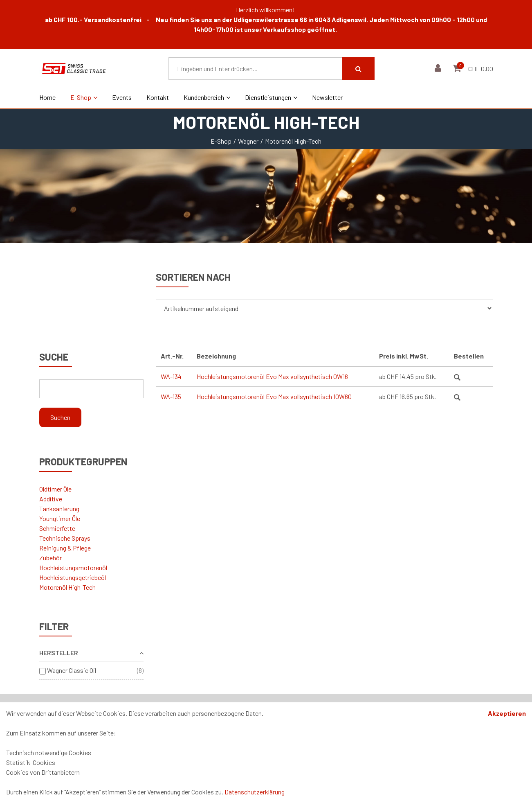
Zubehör (51, 558)
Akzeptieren (507, 713)
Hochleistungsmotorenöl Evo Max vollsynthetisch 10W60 (274, 396)
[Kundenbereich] (439, 69)
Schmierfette (57, 528)
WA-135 (171, 396)
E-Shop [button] (84, 97)
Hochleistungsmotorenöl (73, 567)
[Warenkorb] (458, 69)
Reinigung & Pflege (65, 548)
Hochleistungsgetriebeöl (73, 577)
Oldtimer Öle (55, 489)
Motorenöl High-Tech (67, 587)
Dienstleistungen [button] (271, 97)
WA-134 (171, 376)
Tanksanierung (59, 509)
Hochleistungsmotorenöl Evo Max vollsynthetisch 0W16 (272, 376)
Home (47, 97)
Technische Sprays (65, 538)
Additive (51, 499)
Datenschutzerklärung (255, 792)
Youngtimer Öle (60, 518)
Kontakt (158, 97)
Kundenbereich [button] (207, 97)
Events (122, 97)
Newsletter (327, 97)
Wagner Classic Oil (72, 670)
